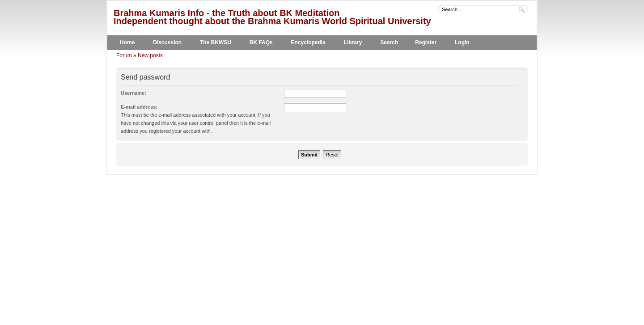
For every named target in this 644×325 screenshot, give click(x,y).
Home (127, 42)
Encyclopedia (308, 42)
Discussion (167, 42)
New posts (150, 55)
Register (426, 42)
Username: (133, 93)
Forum (124, 55)
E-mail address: (139, 107)
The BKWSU (216, 42)
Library (353, 42)
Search (389, 42)
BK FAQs (261, 42)
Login (462, 42)
